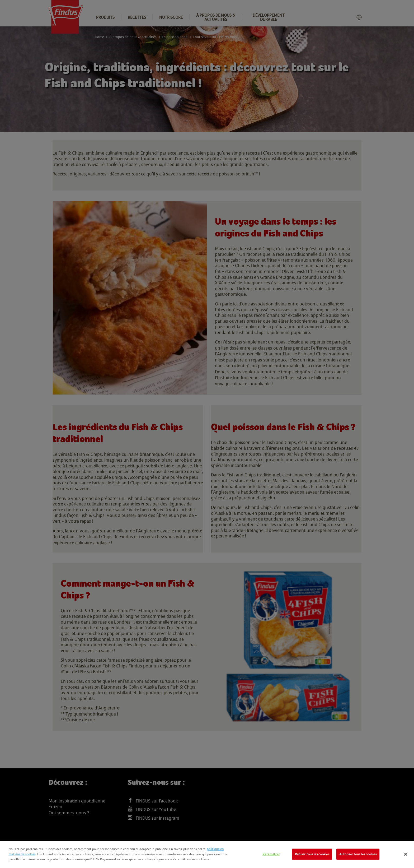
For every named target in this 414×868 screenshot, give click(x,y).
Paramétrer (271, 854)
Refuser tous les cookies (312, 854)
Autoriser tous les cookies (358, 854)
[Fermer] (406, 854)
